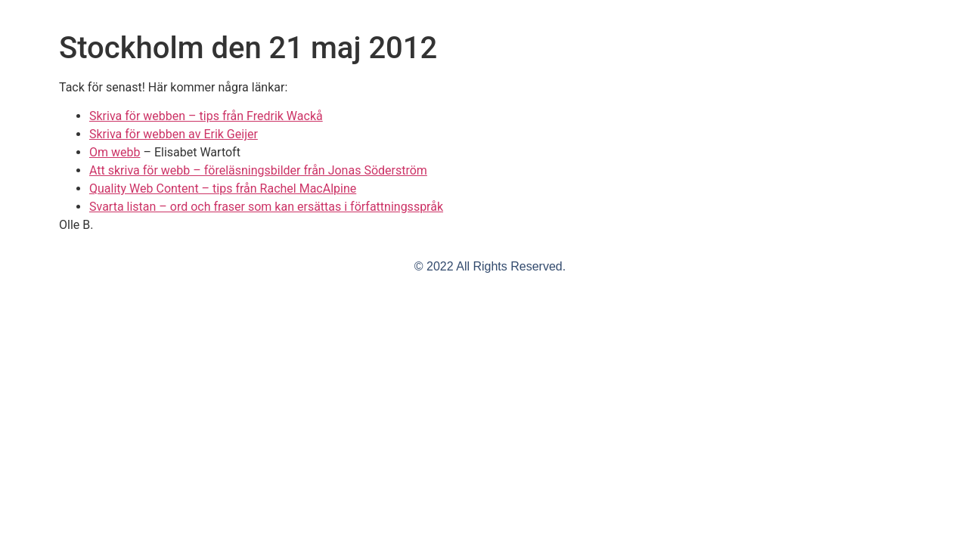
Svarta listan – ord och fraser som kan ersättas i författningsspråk (266, 207)
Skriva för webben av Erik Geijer (174, 134)
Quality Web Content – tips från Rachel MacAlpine (223, 189)
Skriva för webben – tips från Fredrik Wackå (206, 116)
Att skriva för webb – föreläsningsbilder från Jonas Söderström (258, 170)
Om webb (115, 152)
